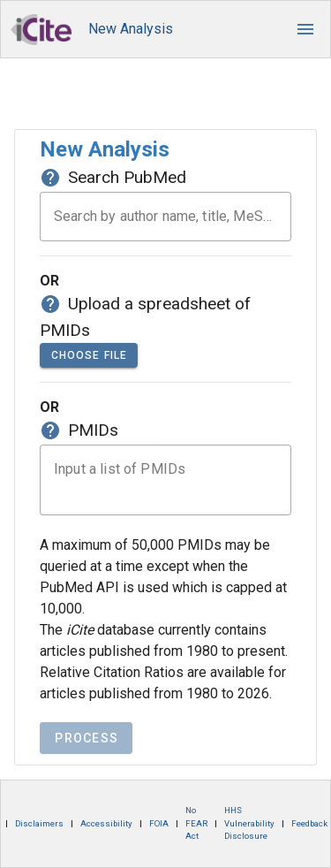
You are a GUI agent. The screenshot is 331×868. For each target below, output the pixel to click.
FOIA (159, 823)
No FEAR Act (196, 823)
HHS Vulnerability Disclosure (249, 823)
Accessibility (106, 823)
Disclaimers (39, 823)
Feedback (309, 823)
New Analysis (131, 29)
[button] (305, 29)
